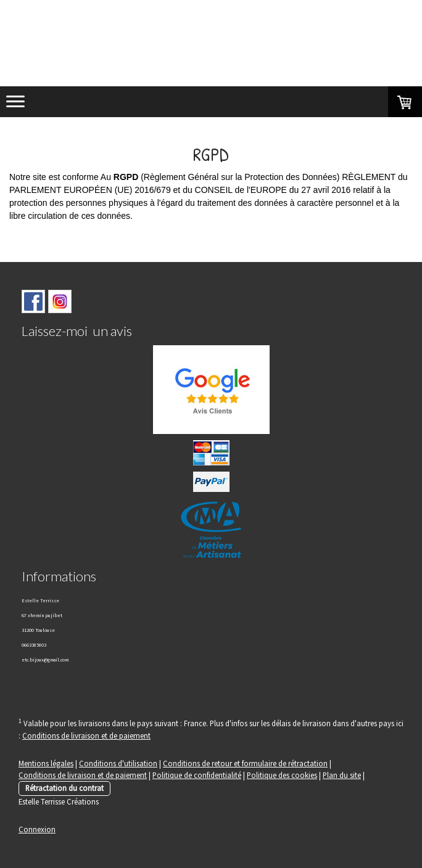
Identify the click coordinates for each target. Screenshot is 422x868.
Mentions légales (46, 763)
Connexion (37, 829)
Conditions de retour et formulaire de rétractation (245, 763)
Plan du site (342, 775)
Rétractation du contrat (64, 788)
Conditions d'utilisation (118, 763)
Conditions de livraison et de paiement (86, 735)
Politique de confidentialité (197, 775)
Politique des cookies (282, 775)
